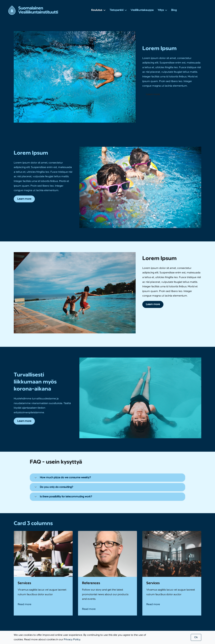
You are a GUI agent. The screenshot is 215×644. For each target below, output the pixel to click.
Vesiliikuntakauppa (142, 10)
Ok (196, 637)
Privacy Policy (72, 639)
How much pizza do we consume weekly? (63, 477)
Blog (174, 10)
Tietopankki (118, 10)
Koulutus (98, 10)
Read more (25, 563)
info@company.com (66, 601)
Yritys (162, 10)
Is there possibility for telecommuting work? (63, 497)
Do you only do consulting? (54, 487)
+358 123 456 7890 (31, 601)
